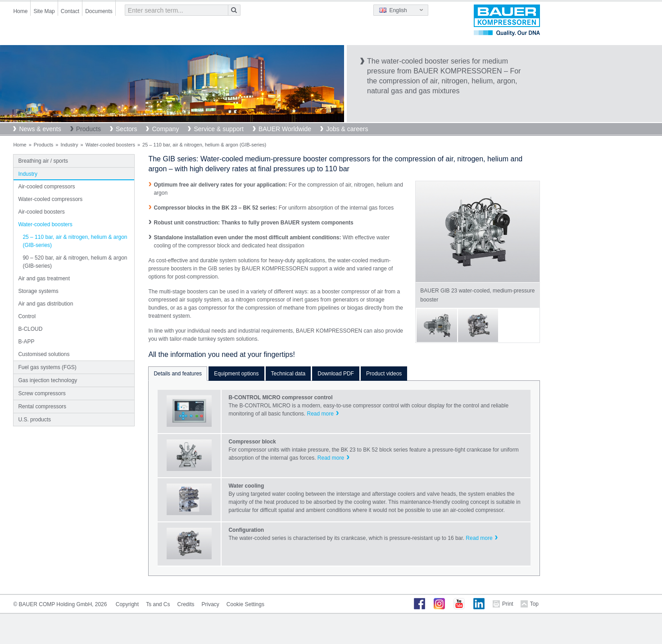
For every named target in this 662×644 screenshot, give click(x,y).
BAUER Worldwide (285, 129)
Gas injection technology (48, 380)
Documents (99, 11)
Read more (320, 414)
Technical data (288, 374)
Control (27, 316)
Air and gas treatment (44, 279)
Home (20, 11)
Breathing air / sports (43, 161)
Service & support (219, 129)
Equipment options (236, 374)
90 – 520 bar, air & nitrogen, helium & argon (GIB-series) (75, 262)
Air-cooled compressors (46, 187)
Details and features (178, 374)
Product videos (384, 374)
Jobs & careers (347, 129)
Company (165, 129)
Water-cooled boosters (110, 145)
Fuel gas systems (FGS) (47, 367)
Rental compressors (42, 406)
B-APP (26, 342)
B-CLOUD (30, 329)
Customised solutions (44, 354)
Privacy (211, 604)
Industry (69, 145)
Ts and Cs (158, 604)
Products (88, 129)
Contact (70, 11)
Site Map (44, 11)
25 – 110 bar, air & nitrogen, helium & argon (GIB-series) (75, 241)
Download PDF (336, 374)
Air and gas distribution (45, 304)
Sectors (126, 129)
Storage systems (38, 291)
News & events (40, 129)
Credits (186, 604)
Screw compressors (42, 393)
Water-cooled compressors (50, 199)
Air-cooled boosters (41, 212)
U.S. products (34, 420)
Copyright (127, 604)
